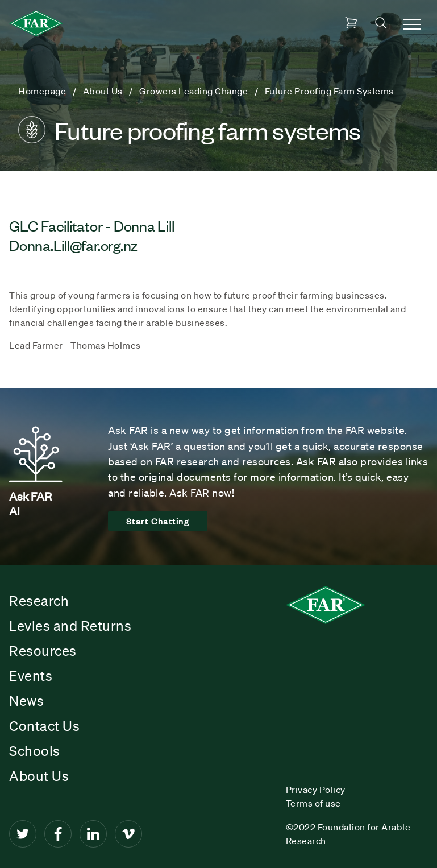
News (26, 701)
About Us (39, 776)
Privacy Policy (316, 790)
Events (31, 676)
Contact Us (44, 726)
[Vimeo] (128, 834)
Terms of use (313, 803)
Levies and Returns (70, 626)
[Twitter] (23, 834)
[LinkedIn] (93, 834)
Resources (43, 651)
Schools (35, 751)
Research (39, 601)
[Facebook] (58, 834)
